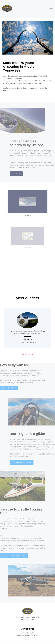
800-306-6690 (27, 620)
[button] (23, 355)
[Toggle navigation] (51, 8)
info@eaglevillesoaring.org (28, 617)
